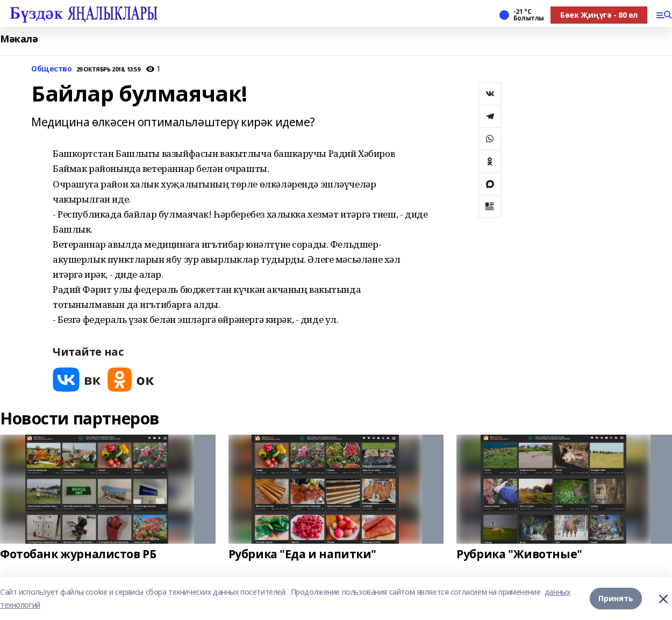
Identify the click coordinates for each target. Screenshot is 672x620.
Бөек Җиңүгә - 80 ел (599, 15)
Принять (616, 598)
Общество (52, 69)
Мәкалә (19, 39)
